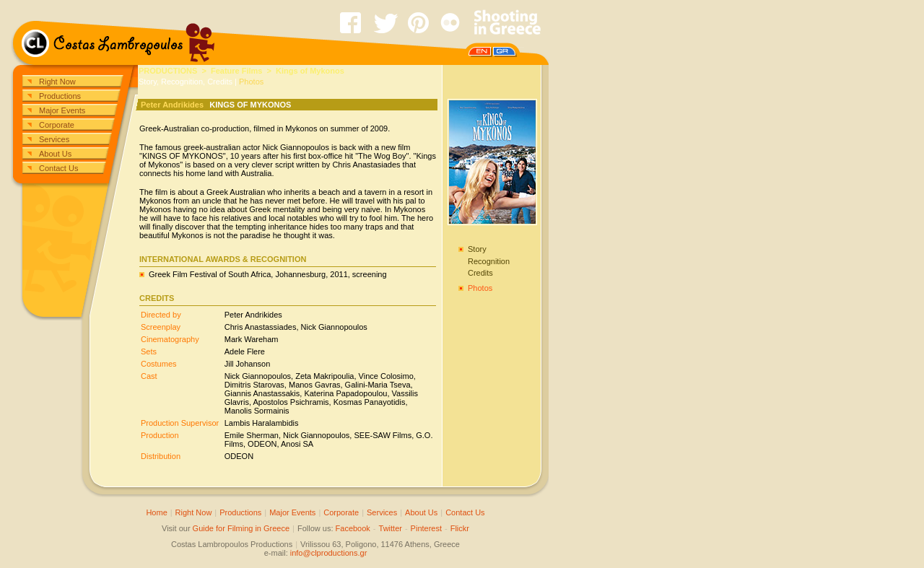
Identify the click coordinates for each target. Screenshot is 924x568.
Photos (251, 82)
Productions (60, 96)
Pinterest (426, 528)
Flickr (460, 528)
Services (54, 139)
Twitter (391, 528)
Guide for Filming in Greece (241, 528)
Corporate (57, 125)
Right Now (57, 82)
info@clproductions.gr (329, 553)
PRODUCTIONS (168, 71)
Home (156, 512)
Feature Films (237, 71)
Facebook (353, 528)
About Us (55, 154)
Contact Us (58, 168)
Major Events (62, 110)
